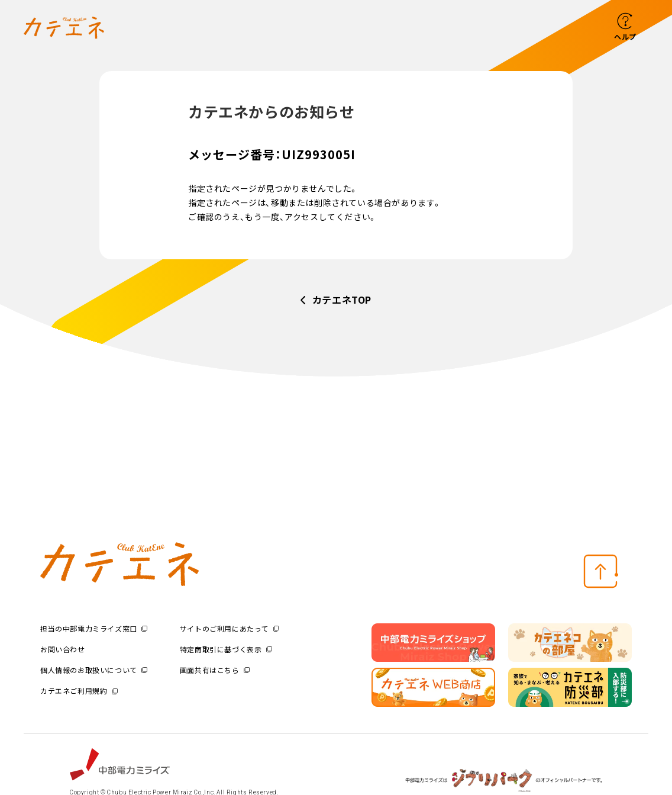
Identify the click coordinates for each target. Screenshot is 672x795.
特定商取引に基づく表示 (226, 649)
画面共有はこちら (215, 670)
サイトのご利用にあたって (230, 628)
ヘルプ (625, 36)
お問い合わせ (63, 649)
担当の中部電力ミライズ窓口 (94, 628)
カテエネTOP (342, 300)
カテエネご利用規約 (79, 691)
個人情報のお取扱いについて (94, 670)
